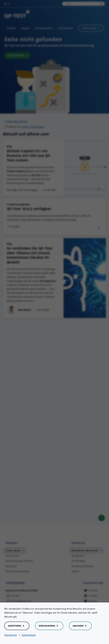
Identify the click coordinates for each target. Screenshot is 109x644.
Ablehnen (80, 626)
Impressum (11, 635)
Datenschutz (29, 635)
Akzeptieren (17, 626)
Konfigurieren (49, 626)
